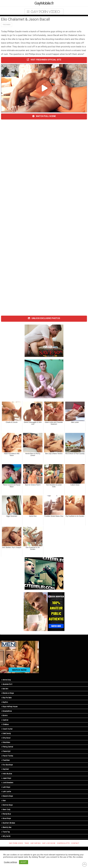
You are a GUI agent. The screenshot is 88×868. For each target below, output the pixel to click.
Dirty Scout (6, 738)
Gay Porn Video (16, 843)
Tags (27, 843)
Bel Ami (5, 689)
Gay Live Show (49, 843)
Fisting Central (7, 747)
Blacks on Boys (8, 693)
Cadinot (5, 720)
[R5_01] (44, 379)
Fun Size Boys (7, 765)
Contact (75, 843)
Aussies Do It (7, 684)
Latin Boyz (6, 787)
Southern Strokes (8, 823)
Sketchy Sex (6, 827)
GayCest (5, 769)
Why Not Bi (6, 836)
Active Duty (6, 680)
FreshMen (7, 25)
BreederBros (7, 711)
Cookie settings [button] (10, 862)
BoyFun (5, 702)
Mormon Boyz (7, 805)
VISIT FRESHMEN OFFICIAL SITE (44, 60)
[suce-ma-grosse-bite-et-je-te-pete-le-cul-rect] (44, 573)
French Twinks (7, 756)
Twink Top (6, 832)
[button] (44, 12)
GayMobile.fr (44, 3)
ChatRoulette (63, 843)
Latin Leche (6, 791)
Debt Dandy (6, 733)
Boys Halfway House (9, 707)
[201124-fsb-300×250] (44, 341)
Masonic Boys (7, 796)
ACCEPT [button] (24, 862)
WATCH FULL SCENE (44, 116)
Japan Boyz (6, 778)
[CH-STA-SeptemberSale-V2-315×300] (44, 611)
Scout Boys (6, 818)
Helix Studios (7, 774)
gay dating (36, 843)
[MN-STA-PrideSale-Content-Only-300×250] (19, 657)
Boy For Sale (6, 698)
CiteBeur (5, 724)
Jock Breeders (7, 783)
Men (4, 801)
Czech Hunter (7, 729)
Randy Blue (6, 814)
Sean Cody (6, 809)
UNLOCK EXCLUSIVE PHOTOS (44, 318)
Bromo (4, 715)
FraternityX (6, 751)
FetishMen (6, 742)
